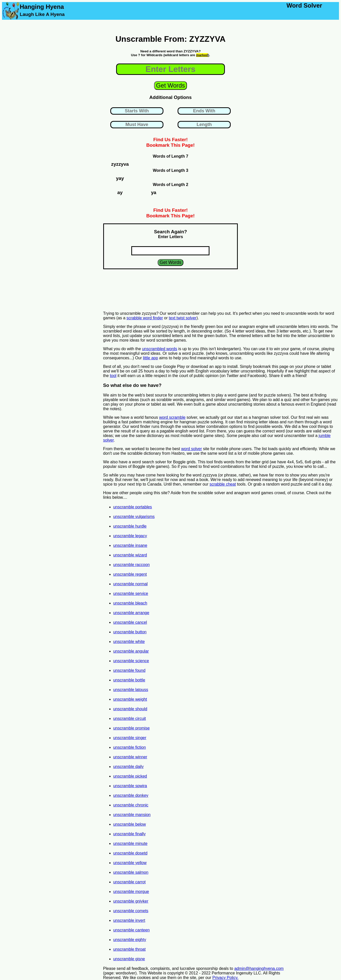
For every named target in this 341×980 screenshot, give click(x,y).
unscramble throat (130, 949)
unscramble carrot (130, 882)
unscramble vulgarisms (134, 517)
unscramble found (129, 670)
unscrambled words (159, 349)
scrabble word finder (145, 318)
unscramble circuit (130, 718)
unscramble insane (130, 545)
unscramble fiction (130, 747)
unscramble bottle (129, 680)
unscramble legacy (130, 536)
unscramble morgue (131, 892)
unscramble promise (132, 728)
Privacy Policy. (226, 978)
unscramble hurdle (130, 526)
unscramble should (130, 709)
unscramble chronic (131, 805)
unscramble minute (130, 843)
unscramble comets (131, 911)
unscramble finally (130, 834)
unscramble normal (131, 584)
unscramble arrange (131, 613)
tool (113, 376)
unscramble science (131, 661)
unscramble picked (130, 776)
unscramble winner (130, 757)
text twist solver (183, 318)
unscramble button (130, 632)
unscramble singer (130, 738)
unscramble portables (133, 507)
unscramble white (129, 642)
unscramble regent (130, 574)
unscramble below (130, 824)
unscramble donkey (131, 795)
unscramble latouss (131, 690)
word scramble (172, 417)
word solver (191, 449)
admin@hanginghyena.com (259, 968)
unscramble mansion (132, 815)
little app (151, 358)
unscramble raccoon (132, 565)
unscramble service (131, 593)
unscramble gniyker (131, 901)
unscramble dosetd (130, 853)
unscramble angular (131, 651)
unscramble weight (130, 699)
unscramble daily (129, 767)
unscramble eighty (130, 940)
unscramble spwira (130, 786)
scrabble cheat (223, 484)
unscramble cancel (130, 622)
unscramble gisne (129, 959)
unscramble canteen (132, 930)
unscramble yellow (130, 863)
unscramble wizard (130, 555)
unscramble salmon (131, 872)
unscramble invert (129, 920)
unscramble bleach (130, 603)
